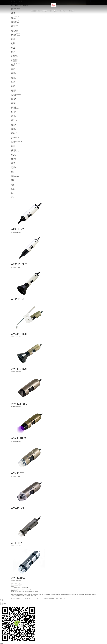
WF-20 (12, 139)
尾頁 (27, 582)
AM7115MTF (13, 88)
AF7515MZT (13, 83)
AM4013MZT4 (13, 34)
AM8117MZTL (13, 111)
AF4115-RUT (13, 156)
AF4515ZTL (13, 40)
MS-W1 (12, 198)
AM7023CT (13, 175)
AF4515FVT (13, 134)
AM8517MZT (13, 113)
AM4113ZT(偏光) (14, 21)
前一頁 (22, 582)
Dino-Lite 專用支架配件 (15, 177)
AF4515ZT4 (13, 47)
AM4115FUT (13, 128)
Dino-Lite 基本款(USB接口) (16, 594)
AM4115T (13, 45)
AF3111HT (13, 153)
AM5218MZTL (13, 151)
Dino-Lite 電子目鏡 (14, 168)
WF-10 (12, 140)
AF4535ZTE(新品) (14, 58)
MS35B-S (13, 185)
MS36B (12, 179)
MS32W (12, 181)
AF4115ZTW (13, 49)
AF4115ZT (13, 44)
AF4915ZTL (13, 37)
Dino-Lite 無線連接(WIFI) (15, 138)
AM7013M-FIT (14, 136)
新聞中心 (38, 592)
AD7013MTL (13, 67)
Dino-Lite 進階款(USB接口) (16, 16)
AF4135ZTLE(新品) (14, 57)
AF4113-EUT (13, 154)
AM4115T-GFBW (14, 131)
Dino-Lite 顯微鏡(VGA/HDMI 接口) (17, 141)
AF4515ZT (13, 41)
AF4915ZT (13, 38)
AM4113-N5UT (14, 160)
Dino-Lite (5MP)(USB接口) (15, 63)
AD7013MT (13, 66)
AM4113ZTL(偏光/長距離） (16, 25)
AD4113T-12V (13, 124)
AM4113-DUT (13, 157)
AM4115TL (13, 46)
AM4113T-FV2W (14, 121)
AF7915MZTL (13, 87)
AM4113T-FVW (14, 119)
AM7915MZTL (13, 79)
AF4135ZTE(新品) (14, 55)
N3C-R (12, 196)
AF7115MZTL (13, 81)
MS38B (12, 186)
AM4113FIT (13, 123)
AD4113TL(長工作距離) (15, 24)
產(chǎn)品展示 (22, 592)
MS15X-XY (13, 191)
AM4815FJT (13, 135)
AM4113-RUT (13, 158)
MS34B (12, 182)
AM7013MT (13, 64)
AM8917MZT (13, 115)
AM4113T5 (13, 162)
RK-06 (12, 187)
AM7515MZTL (13, 76)
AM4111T (13, 17)
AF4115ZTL (13, 42)
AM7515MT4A (14, 92)
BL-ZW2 (13, 194)
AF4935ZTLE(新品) (14, 62)
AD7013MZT (13, 70)
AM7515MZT (13, 75)
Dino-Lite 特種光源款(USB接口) (16, 118)
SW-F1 (12, 192)
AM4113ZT (13, 164)
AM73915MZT (13, 102)
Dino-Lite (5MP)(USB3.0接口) (16, 94)
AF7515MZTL (13, 84)
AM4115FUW (13, 130)
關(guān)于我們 (34, 592)
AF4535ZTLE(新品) (14, 59)
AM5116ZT (13, 143)
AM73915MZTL (14, 104)
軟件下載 (26, 592)
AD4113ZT (13, 29)
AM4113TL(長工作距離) (15, 23)
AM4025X (13, 169)
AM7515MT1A (14, 89)
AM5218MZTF (14, 149)
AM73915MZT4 (14, 105)
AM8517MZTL (13, 114)
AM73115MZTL (14, 97)
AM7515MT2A (14, 91)
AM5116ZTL (13, 144)
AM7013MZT (13, 68)
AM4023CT (13, 174)
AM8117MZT (13, 110)
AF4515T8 (13, 54)
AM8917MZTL (13, 117)
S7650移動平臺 (14, 190)
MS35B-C (13, 183)
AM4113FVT (13, 122)
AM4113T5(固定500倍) (15, 20)
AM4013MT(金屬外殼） (15, 32)
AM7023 (13, 171)
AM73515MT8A (14, 106)
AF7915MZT (13, 85)
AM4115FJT (13, 126)
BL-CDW (13, 195)
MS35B (12, 178)
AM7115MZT (13, 72)
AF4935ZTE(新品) (14, 61)
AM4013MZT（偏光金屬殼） (16, 33)
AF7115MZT (13, 80)
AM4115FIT (13, 127)
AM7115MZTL (13, 74)
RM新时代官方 (2, 643)
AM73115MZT (13, 96)
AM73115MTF (13, 98)
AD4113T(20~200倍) (15, 28)
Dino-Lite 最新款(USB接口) (16, 36)
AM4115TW (13, 50)
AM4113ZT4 (13, 27)
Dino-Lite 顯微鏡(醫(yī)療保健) (16, 152)
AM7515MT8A (14, 93)
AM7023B (13, 173)
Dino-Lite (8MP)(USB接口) (15, 109)
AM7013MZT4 (13, 71)
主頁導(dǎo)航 (14, 592)
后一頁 (25, 582)
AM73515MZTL (14, 101)
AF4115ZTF (13, 51)
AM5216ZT (13, 145)
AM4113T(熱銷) (14, 19)
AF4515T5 (13, 53)
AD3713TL (13, 15)
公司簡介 (18, 592)
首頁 (20, 582)
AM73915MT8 (13, 107)
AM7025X (13, 170)
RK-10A (12, 188)
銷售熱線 (29, 592)
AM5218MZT (13, 148)
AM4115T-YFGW (14, 132)
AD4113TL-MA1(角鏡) (15, 31)
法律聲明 (13, 586)
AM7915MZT (13, 78)
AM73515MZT (13, 100)
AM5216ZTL (13, 147)
